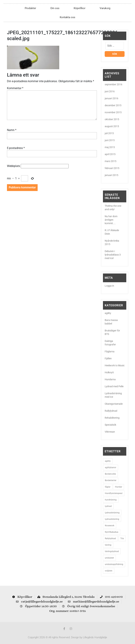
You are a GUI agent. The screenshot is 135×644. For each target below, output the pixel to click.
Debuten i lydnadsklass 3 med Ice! (113, 255)
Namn (12, 130)
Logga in (109, 286)
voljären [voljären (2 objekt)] (109, 571)
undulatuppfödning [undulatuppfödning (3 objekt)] (114, 564)
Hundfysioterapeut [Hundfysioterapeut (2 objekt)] (114, 493)
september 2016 (113, 84)
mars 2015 (111, 161)
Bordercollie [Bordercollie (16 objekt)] (110, 474)
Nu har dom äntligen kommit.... (111, 220)
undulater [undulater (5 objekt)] (109, 558)
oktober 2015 (112, 119)
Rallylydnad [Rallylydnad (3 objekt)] (110, 538)
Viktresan (110, 432)
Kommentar (15, 88)
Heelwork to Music (115, 365)
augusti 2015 (112, 126)
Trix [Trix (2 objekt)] (122, 538)
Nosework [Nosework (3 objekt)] (110, 526)
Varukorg (105, 8)
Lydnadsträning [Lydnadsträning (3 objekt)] (112, 513)
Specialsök (110, 425)
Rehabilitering (112, 418)
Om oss (55, 8)
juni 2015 (110, 140)
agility (108, 313)
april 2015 (110, 154)
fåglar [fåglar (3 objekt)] (108, 487)
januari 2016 (111, 98)
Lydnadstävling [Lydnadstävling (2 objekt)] (112, 519)
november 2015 (113, 112)
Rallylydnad (111, 411)
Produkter (30, 8)
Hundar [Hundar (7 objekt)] (119, 487)
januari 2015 (111, 175)
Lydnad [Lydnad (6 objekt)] (108, 506)
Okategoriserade (114, 404)
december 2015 (113, 105)
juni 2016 (110, 91)
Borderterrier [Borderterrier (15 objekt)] (111, 480)
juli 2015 (109, 133)
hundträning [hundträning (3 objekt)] (111, 500)
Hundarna (110, 379)
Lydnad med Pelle (114, 386)
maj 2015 (110, 147)
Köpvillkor (80, 8)
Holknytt (109, 372)
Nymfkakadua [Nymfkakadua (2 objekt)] (112, 532)
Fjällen (108, 358)
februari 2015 (112, 168)
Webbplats (13, 166)
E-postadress (16, 148)
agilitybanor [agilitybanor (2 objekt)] (111, 467)
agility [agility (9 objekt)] (108, 461)
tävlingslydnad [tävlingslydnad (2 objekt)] (112, 551)
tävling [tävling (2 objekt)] (108, 545)
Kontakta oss (67, 17)
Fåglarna (110, 351)
